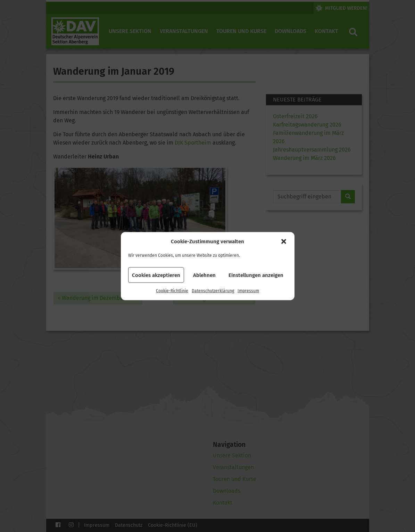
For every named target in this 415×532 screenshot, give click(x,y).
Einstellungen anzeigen (256, 275)
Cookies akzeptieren (156, 275)
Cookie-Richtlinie (172, 291)
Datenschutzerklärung (213, 291)
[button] (284, 242)
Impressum (248, 291)
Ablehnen (204, 275)
